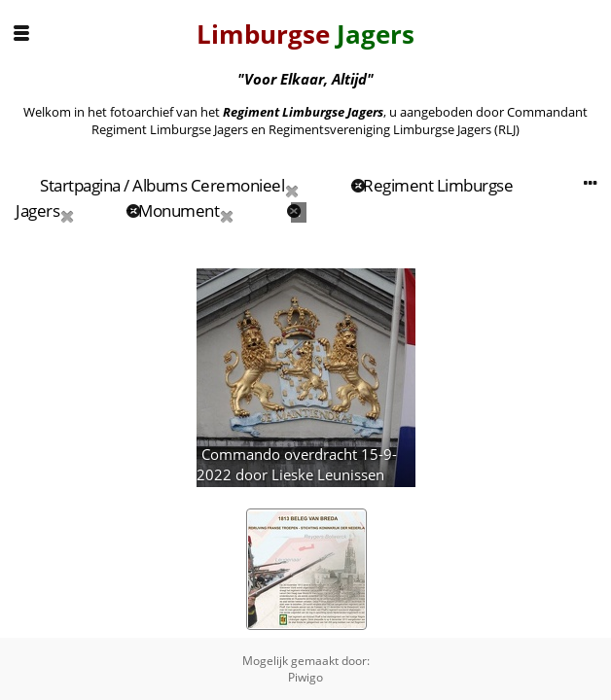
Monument (179, 210)
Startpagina (80, 185)
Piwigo (305, 677)
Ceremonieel (238, 185)
